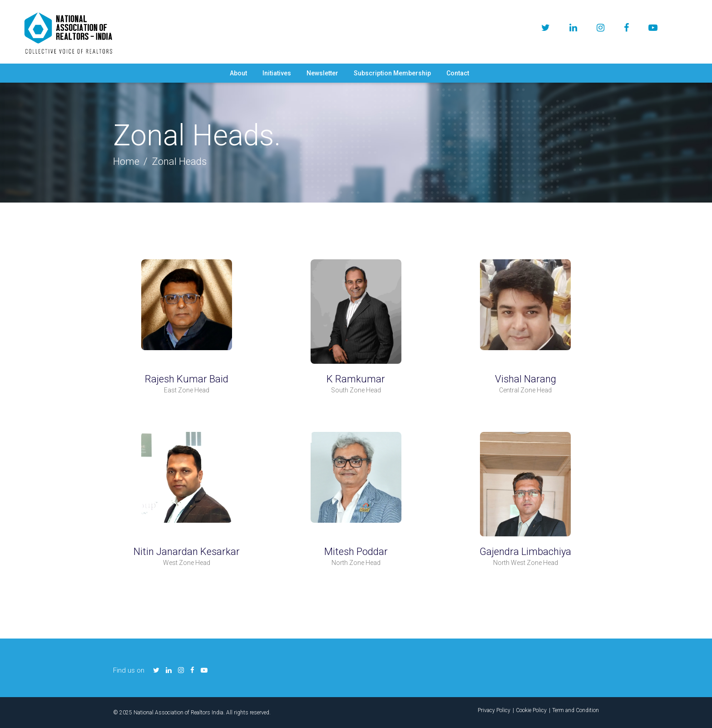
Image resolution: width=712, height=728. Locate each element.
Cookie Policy (531, 710)
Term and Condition (576, 710)
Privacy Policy (494, 710)
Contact (458, 73)
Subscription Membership (392, 73)
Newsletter (322, 73)
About (238, 73)
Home (126, 161)
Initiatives (277, 73)
